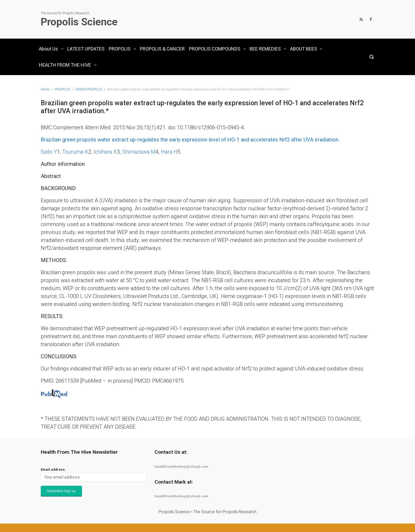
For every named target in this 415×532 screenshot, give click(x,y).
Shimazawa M (139, 152)
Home (45, 89)
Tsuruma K (75, 152)
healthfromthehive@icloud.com (181, 467)
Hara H (169, 152)
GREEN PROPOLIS (89, 89)
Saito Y (49, 152)
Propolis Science (79, 22)
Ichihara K (105, 152)
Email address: (53, 469)
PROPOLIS (62, 89)
